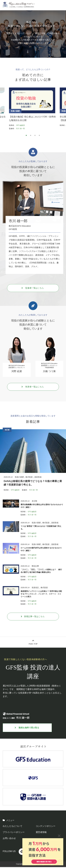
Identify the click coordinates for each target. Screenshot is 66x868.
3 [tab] (35, 137)
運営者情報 (41, 833)
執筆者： (12, 126)
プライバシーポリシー (14, 833)
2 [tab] (31, 137)
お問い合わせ (9, 839)
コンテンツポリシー (46, 827)
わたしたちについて (13, 827)
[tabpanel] (33, 109)
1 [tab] (26, 137)
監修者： (12, 130)
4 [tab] (39, 137)
